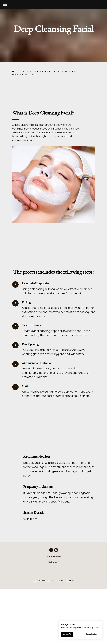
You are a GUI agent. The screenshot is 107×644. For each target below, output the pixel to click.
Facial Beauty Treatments (48, 72)
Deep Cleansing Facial (23, 75)
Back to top (53, 562)
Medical (69, 72)
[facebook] (51, 550)
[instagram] (56, 550)
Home (15, 72)
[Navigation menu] (5, 4)
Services (27, 72)
